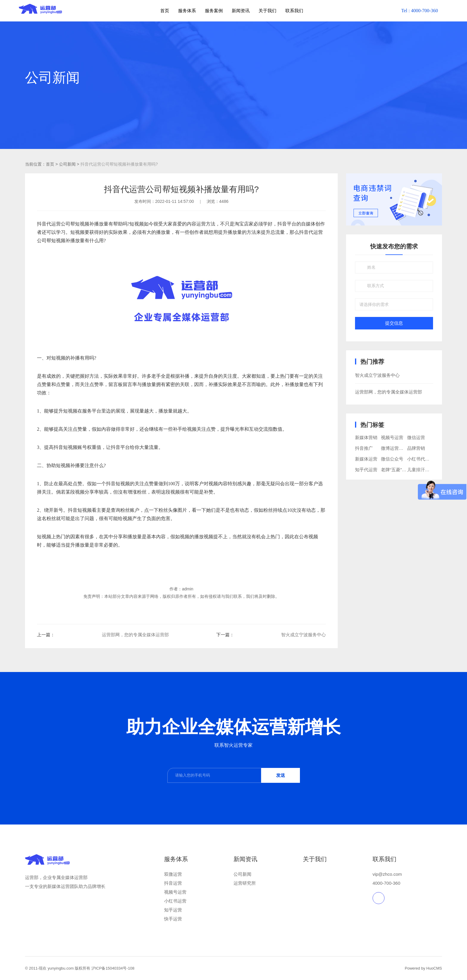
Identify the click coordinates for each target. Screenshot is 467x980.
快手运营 (173, 919)
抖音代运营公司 (54, 224)
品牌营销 (416, 448)
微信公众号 (392, 459)
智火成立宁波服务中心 (303, 635)
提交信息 (394, 323)
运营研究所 (245, 883)
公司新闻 (242, 874)
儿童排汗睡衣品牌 (425, 470)
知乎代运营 (366, 470)
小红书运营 (175, 901)
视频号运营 (392, 437)
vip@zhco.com (387, 874)
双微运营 (173, 874)
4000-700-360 (386, 883)
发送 (281, 775)
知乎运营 (173, 910)
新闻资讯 (241, 11)
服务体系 (187, 11)
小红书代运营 (421, 459)
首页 (165, 11)
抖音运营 (173, 883)
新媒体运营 (366, 459)
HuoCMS (434, 968)
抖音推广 (364, 448)
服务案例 (214, 11)
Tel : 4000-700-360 (419, 11)
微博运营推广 (394, 448)
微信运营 (416, 437)
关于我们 (267, 11)
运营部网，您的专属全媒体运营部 (135, 635)
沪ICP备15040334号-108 (113, 968)
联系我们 (294, 11)
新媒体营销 (366, 437)
